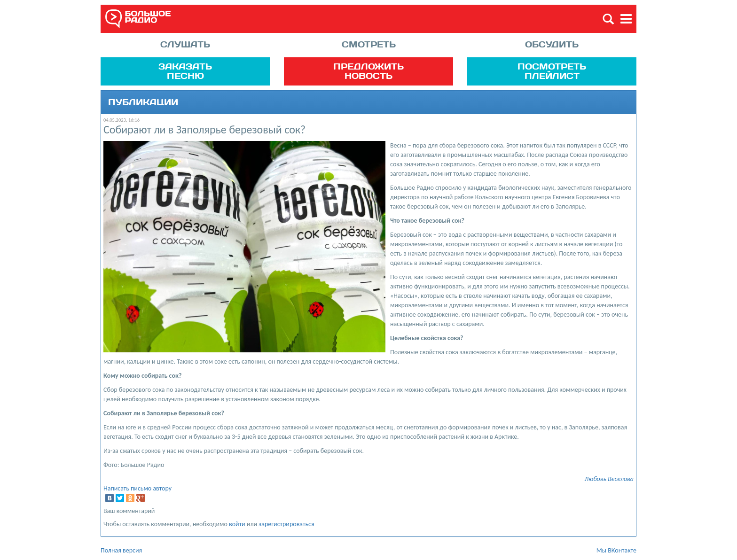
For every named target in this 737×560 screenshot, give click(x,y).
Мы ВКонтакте (616, 550)
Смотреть (369, 44)
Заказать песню (185, 71)
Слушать (185, 44)
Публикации (143, 102)
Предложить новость (368, 71)
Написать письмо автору (137, 488)
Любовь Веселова (609, 479)
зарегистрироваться (286, 524)
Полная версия (121, 550)
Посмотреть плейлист (552, 71)
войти (237, 524)
